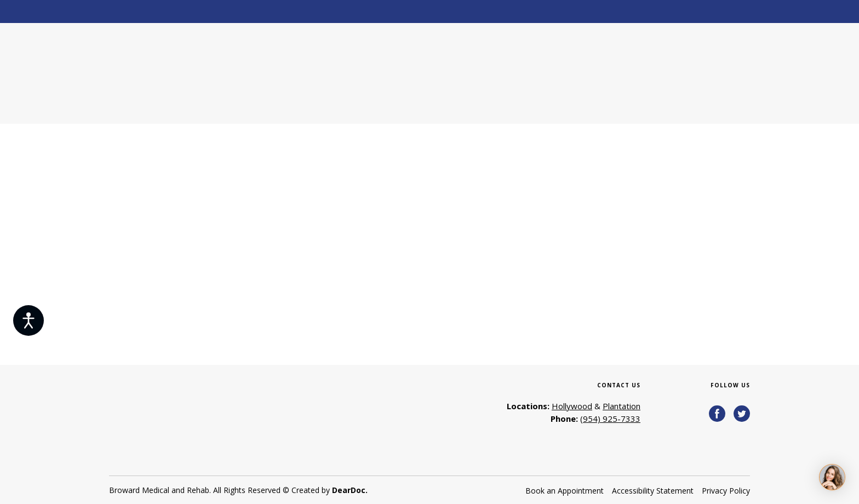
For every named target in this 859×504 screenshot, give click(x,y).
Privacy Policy (726, 491)
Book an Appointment (565, 491)
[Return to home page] (188, 73)
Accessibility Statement (653, 491)
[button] (717, 414)
